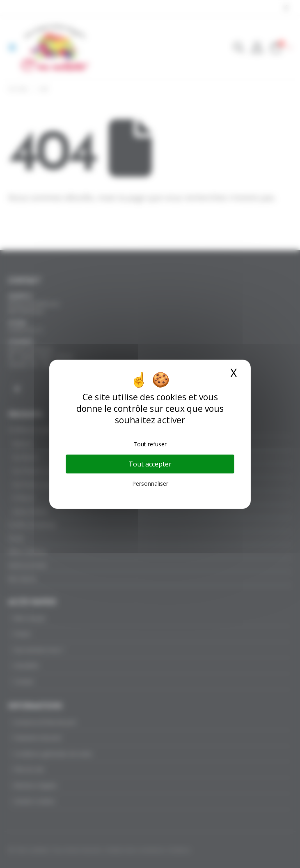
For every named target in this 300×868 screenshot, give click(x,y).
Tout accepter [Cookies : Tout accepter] (150, 464)
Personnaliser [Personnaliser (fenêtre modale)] (150, 484)
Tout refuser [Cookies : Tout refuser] (150, 444)
